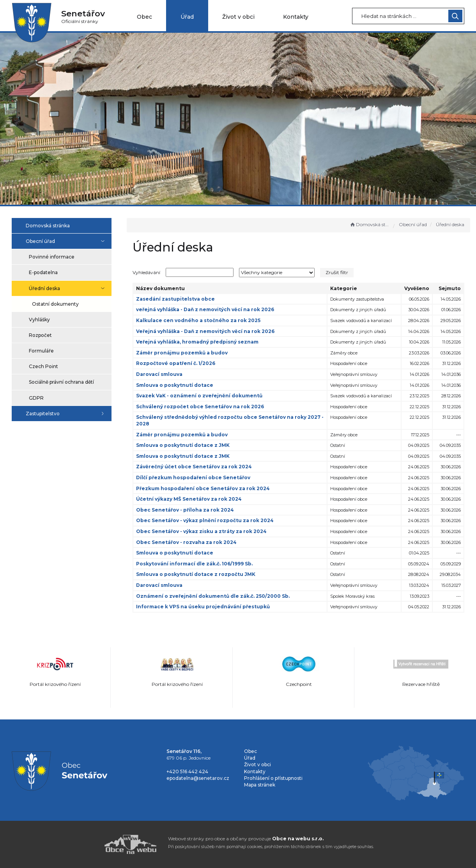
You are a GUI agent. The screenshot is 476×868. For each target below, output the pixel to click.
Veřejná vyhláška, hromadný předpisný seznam (201, 342)
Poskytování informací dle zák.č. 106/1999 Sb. (198, 564)
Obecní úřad (413, 224)
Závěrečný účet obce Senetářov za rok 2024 (198, 467)
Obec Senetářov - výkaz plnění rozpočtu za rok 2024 (209, 520)
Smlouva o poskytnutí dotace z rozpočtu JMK (200, 574)
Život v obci (238, 17)
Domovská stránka (370, 224)
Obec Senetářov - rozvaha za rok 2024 (190, 542)
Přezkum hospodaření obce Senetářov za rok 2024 (207, 488)
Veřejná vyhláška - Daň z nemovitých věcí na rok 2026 (209, 331)
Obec (144, 17)
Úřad (187, 17)
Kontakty (296, 17)
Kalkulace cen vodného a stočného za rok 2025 (202, 320)
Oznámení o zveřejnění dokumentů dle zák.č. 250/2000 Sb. (217, 596)
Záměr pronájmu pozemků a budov (186, 353)
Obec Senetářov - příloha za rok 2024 (189, 510)
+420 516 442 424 (187, 771)
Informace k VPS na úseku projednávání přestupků (207, 607)
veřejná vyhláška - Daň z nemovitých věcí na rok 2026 (209, 309)
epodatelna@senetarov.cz (198, 778)
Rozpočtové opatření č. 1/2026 (180, 363)
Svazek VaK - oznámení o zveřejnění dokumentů (203, 396)
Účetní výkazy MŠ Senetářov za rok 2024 (193, 499)
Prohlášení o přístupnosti (273, 778)
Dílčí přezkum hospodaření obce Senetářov (197, 477)
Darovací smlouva (163, 374)
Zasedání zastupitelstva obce (179, 299)
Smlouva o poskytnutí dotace (179, 385)
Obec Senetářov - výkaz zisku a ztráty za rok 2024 (205, 531)
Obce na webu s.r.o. (298, 839)
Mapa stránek (260, 785)
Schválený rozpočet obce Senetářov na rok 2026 (204, 407)
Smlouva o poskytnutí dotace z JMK (187, 445)
